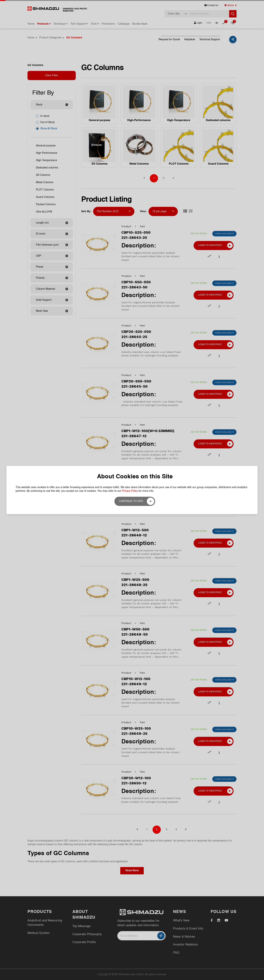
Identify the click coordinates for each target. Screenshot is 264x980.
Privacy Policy (130, 491)
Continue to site (131, 501)
